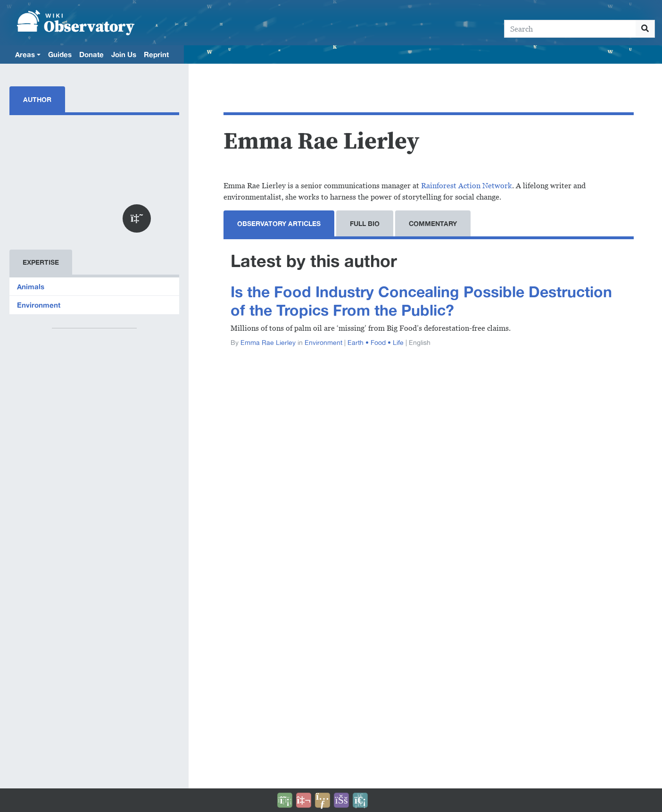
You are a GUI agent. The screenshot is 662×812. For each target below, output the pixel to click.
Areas (25, 54)
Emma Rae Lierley (268, 343)
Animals (31, 286)
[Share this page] (323, 800)
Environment (39, 305)
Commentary (433, 223)
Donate (91, 54)
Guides (60, 54)
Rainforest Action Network (467, 186)
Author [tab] (37, 99)
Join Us (124, 54)
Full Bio (365, 223)
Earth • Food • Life (376, 343)
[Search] (570, 29)
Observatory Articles (279, 223)
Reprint (156, 54)
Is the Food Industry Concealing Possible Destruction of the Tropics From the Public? (421, 301)
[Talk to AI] (304, 800)
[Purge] (360, 800)
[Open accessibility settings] (341, 800)
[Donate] (285, 800)
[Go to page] (645, 29)
